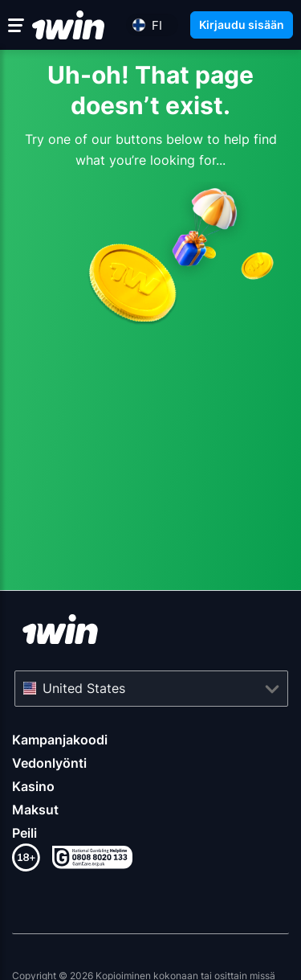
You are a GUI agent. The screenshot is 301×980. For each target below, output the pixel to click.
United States (84, 688)
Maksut (35, 810)
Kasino (33, 786)
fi (157, 25)
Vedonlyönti (49, 763)
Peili (24, 833)
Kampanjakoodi (60, 740)
